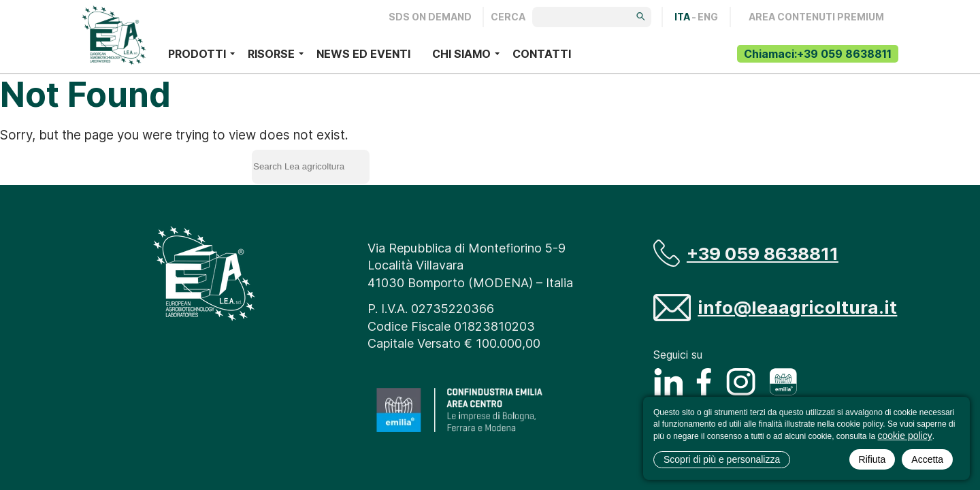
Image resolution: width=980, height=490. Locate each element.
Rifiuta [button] (872, 459)
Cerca (508, 17)
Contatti (542, 54)
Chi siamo (461, 54)
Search (431, 164)
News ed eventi (363, 54)
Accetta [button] (927, 459)
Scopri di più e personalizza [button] (722, 459)
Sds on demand (430, 17)
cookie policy (905, 436)
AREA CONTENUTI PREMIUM (816, 17)
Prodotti (197, 54)
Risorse (271, 54)
